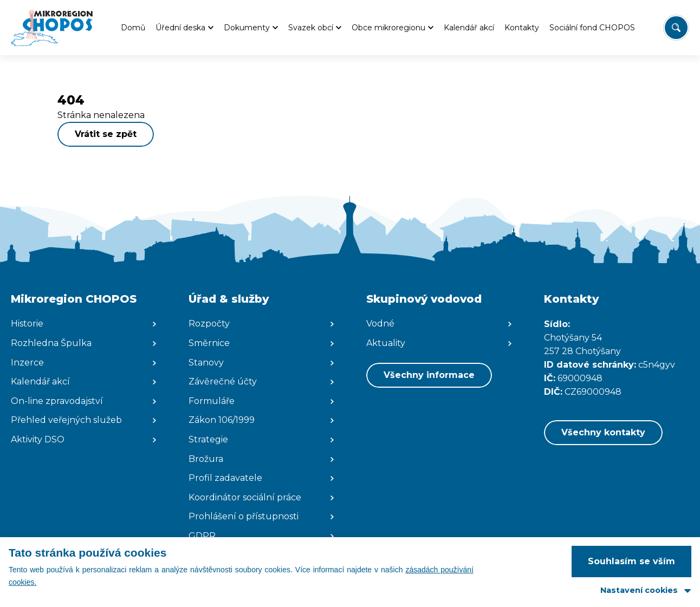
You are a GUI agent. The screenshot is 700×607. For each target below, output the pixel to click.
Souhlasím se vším (631, 561)
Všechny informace (429, 375)
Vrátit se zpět (106, 134)
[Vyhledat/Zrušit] (676, 28)
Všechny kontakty (603, 432)
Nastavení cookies (639, 590)
